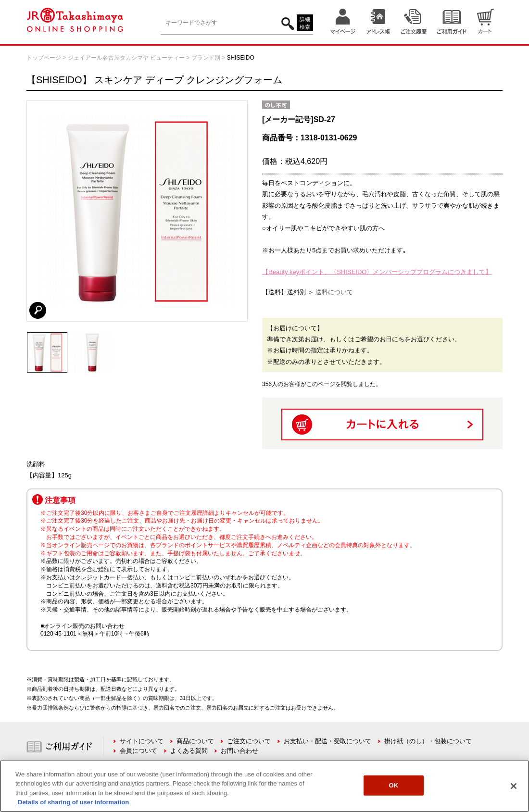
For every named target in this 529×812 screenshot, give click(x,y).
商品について (195, 741)
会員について (139, 751)
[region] (264, 786)
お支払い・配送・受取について (327, 741)
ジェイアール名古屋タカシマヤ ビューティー (126, 58)
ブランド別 (206, 58)
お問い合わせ (239, 751)
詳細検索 (305, 23)
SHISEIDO (240, 58)
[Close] (514, 786)
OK (394, 785)
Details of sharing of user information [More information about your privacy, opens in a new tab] (73, 802)
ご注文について (249, 741)
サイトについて (142, 741)
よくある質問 (189, 751)
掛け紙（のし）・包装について (428, 741)
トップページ (44, 58)
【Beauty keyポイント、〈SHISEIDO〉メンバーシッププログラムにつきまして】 (377, 272)
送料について (334, 292)
